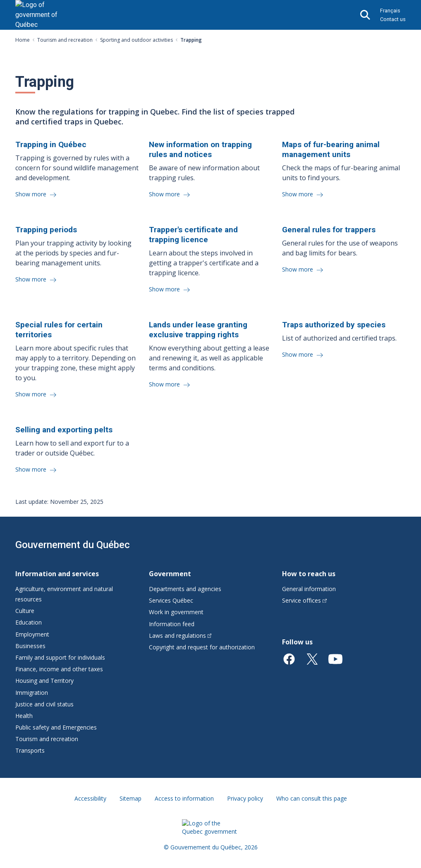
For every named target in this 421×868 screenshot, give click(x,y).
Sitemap (130, 798)
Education (29, 622)
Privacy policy (245, 798)
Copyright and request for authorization (202, 647)
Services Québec (171, 600)
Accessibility (90, 798)
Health (24, 716)
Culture (25, 611)
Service (304, 600)
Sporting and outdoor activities (136, 40)
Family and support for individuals (60, 657)
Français (390, 11)
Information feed (172, 624)
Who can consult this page (312, 798)
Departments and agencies (185, 589)
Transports (30, 750)
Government (170, 574)
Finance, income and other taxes (59, 669)
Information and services (57, 574)
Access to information (184, 798)
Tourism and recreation (65, 40)
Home (23, 40)
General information (309, 589)
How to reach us (309, 574)
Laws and (180, 635)
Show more (32, 194)
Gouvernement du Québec (73, 545)
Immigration (32, 693)
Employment (32, 634)
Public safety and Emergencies (56, 727)
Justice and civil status (44, 704)
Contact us (393, 19)
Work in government (176, 612)
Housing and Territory (44, 681)
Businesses (30, 646)
